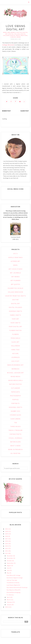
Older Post (25, 111)
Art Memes (15, 277)
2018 (7, 536)
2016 (7, 541)
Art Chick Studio (15, 269)
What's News (16, 446)
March (9, 600)
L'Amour (13, 37)
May (8, 573)
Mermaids (16, 369)
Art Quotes (16, 284)
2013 (7, 548)
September (10, 563)
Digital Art (16, 304)
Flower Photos (15, 330)
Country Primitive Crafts (15, 296)
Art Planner (15, 280)
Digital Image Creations (19, 35)
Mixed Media (16, 377)
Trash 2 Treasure (15, 430)
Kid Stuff (15, 361)
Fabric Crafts (15, 315)
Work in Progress (15, 450)
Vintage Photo (15, 434)
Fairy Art (15, 319)
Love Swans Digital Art (13, 585)
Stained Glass (15, 415)
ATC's (15, 254)
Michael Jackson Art (15, 373)
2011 (7, 553)
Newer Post (6, 111)
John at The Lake (12, 580)
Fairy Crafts (15, 323)
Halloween (15, 346)
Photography (16, 396)
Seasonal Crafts (15, 407)
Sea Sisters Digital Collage (15, 578)
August (9, 566)
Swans (19, 37)
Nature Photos (15, 384)
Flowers (16, 334)
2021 (7, 529)
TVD (15, 423)
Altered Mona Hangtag (13, 592)
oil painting (15, 453)
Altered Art (15, 261)
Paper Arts (15, 392)
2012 (7, 551)
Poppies (15, 400)
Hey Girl (15, 354)
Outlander (15, 388)
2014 (7, 546)
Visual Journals (15, 438)
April (8, 597)
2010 (7, 607)
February (10, 602)
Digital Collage (14, 34)
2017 (7, 539)
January (9, 605)
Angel (15, 265)
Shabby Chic (16, 411)
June (8, 570)
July (8, 568)
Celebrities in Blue (15, 288)
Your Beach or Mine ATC (14, 590)
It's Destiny (10, 595)
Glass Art (15, 342)
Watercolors (16, 442)
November (10, 558)
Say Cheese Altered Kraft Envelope (17, 587)
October (9, 561)
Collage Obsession (16, 292)
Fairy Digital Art (15, 327)
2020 (7, 531)
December (10, 556)
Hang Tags (15, 350)
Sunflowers (15, 419)
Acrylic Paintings (16, 257)
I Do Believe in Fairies (13, 583)
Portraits (15, 403)
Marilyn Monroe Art (16, 365)
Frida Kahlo (16, 338)
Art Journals (15, 273)
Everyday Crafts (16, 311)
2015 (7, 544)
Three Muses (16, 427)
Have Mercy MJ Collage (14, 575)
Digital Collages (15, 307)
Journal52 (15, 357)
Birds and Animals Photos (13, 32)
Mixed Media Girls (16, 380)
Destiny (15, 300)
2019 (7, 534)
